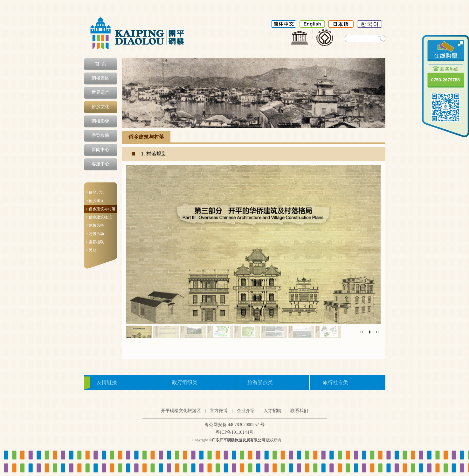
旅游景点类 (260, 382)
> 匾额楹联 (95, 242)
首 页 (101, 64)
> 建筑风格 (95, 225)
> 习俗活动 (95, 234)
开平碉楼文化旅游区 (181, 411)
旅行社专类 (335, 382)
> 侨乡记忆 (95, 192)
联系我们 (299, 411)
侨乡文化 (100, 107)
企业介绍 (246, 411)
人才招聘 (272, 411)
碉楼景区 (100, 78)
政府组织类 (185, 382)
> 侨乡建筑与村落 (101, 209)
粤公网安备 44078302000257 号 (234, 425)
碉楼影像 (100, 121)
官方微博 (219, 411)
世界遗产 (100, 92)
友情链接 (107, 382)
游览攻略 (100, 135)
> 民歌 (91, 250)
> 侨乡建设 (95, 201)
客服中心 (100, 164)
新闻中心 (100, 150)
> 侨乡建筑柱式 (99, 217)
